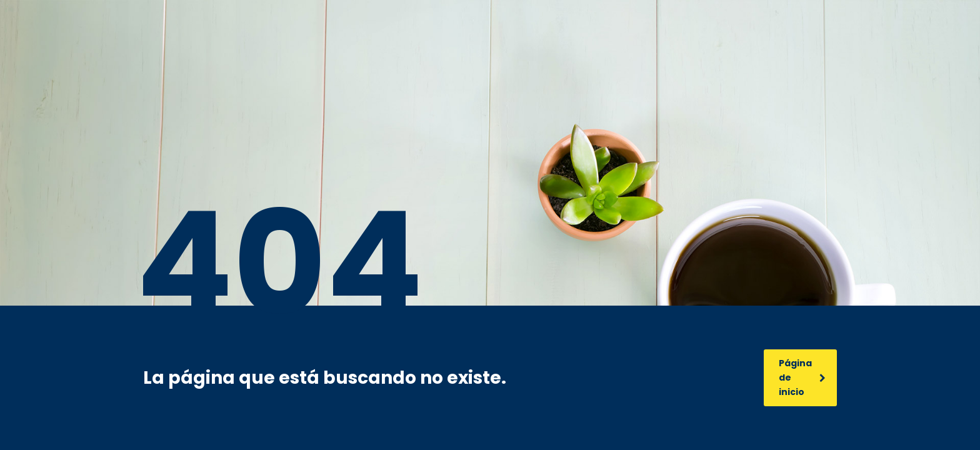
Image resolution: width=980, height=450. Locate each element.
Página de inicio (802, 377)
